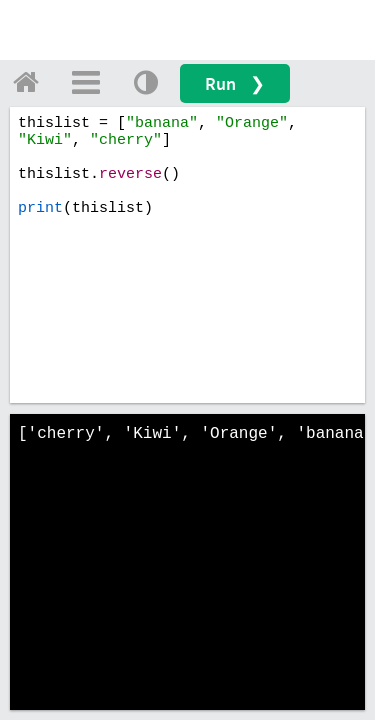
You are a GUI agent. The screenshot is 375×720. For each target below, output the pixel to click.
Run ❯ (235, 83)
